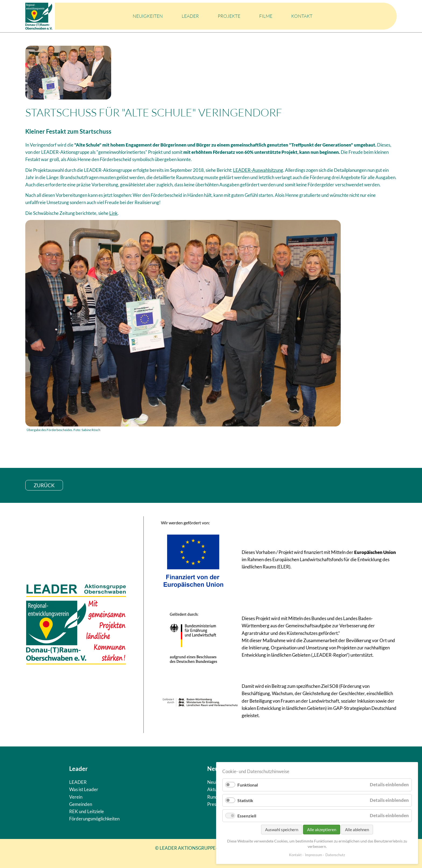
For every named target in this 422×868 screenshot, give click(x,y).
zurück (44, 485)
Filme (266, 16)
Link (113, 213)
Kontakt (302, 16)
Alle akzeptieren (322, 830)
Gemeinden (81, 804)
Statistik (245, 800)
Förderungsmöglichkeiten (94, 819)
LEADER (190, 16)
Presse (214, 804)
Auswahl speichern (282, 830)
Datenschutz (335, 855)
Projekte (229, 16)
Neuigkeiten (148, 16)
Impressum (314, 855)
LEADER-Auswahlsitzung (258, 170)
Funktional (248, 785)
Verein (76, 797)
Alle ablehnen (357, 830)
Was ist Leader (84, 789)
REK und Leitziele (87, 811)
